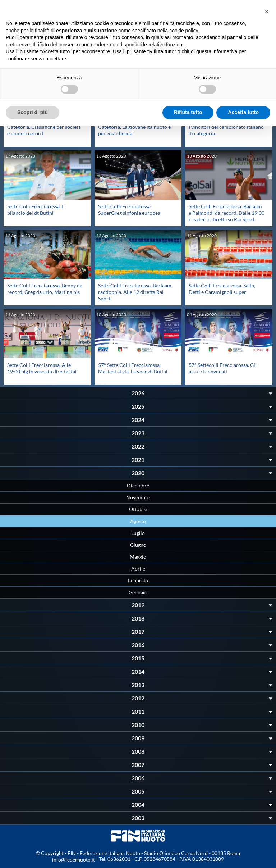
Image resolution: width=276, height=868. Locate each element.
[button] (267, 12)
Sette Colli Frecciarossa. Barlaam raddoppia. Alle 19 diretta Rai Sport (135, 292)
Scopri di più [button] (33, 112)
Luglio (138, 533)
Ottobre (138, 509)
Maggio (138, 557)
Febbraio (138, 580)
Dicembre (138, 485)
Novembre (138, 497)
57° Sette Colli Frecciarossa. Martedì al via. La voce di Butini (133, 368)
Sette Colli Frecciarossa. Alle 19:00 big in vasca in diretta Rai (42, 368)
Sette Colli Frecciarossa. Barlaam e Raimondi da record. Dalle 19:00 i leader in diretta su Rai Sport (227, 213)
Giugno (138, 545)
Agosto (138, 521)
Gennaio (138, 592)
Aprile (138, 569)
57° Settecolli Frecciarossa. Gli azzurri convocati (223, 368)
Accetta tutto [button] (243, 112)
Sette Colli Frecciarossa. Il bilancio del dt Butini (36, 210)
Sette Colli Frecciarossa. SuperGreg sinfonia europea (129, 210)
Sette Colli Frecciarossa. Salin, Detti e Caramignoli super (222, 289)
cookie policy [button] (183, 31)
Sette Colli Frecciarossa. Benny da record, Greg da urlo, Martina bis (45, 289)
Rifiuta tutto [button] (188, 112)
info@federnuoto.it (73, 860)
